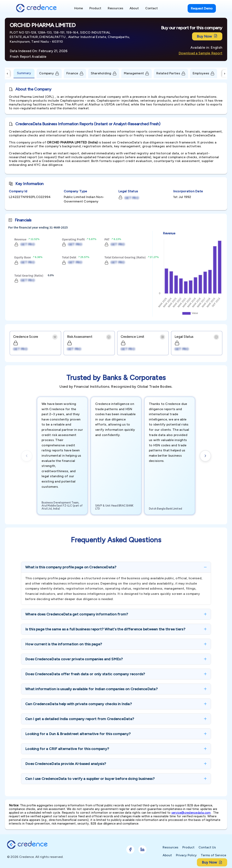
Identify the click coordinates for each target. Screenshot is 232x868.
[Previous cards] (27, 456)
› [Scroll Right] (225, 73)
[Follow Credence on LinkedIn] (142, 850)
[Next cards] (205, 456)
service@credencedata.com (191, 813)
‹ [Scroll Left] (7, 73)
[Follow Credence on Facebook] (130, 850)
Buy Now (207, 36)
